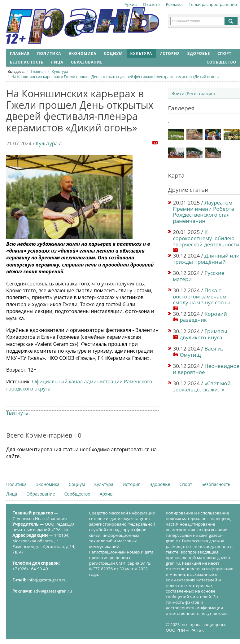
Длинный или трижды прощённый (206, 259)
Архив (131, 4)
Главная (20, 53)
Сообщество (221, 62)
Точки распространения (213, 4)
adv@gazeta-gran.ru (53, 591)
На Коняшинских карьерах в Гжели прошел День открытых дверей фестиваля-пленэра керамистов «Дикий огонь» (116, 77)
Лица (57, 62)
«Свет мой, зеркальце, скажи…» (202, 386)
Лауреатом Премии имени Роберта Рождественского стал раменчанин (203, 212)
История (170, 53)
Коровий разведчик (203, 317)
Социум (113, 53)
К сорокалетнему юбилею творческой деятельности (206, 238)
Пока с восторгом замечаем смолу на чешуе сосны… (204, 296)
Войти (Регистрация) (193, 93)
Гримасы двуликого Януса (203, 334)
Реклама (174, 4)
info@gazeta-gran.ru (47, 580)
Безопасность (27, 62)
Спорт (224, 53)
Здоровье (199, 53)
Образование (86, 62)
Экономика (82, 53)
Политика (49, 53)
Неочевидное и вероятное (206, 369)
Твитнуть (17, 413)
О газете (151, 4)
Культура (141, 53)
